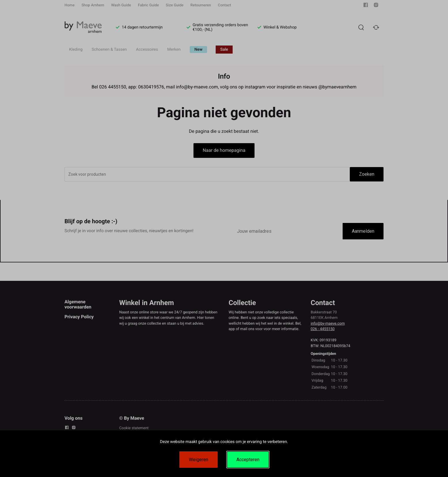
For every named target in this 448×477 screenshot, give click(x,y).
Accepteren (248, 460)
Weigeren (199, 460)
